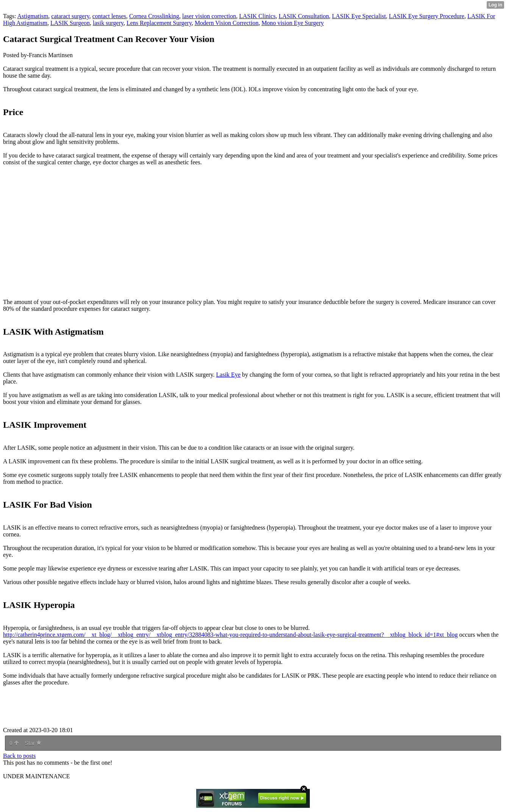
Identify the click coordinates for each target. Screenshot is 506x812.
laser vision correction (209, 16)
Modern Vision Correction (227, 23)
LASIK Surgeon (70, 23)
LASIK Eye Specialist (359, 16)
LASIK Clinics (257, 16)
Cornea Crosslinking (154, 16)
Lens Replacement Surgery (159, 23)
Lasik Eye (228, 375)
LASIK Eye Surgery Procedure (427, 16)
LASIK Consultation (304, 16)
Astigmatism (33, 16)
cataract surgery (70, 16)
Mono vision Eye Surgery (293, 23)
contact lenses (109, 16)
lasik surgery (108, 23)
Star (33, 743)
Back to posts (19, 756)
